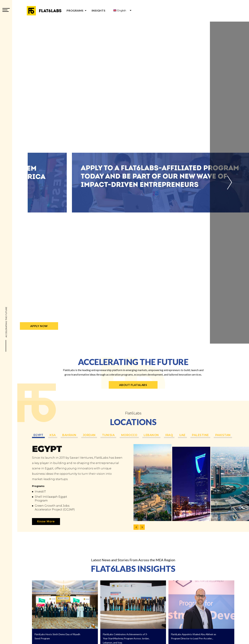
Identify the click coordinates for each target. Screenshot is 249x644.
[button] (229, 183)
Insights (98, 10)
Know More (46, 521)
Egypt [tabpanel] (39, 435)
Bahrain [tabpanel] (71, 435)
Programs (77, 10)
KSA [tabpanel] (54, 435)
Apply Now (39, 326)
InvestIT (40, 492)
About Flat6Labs (133, 385)
